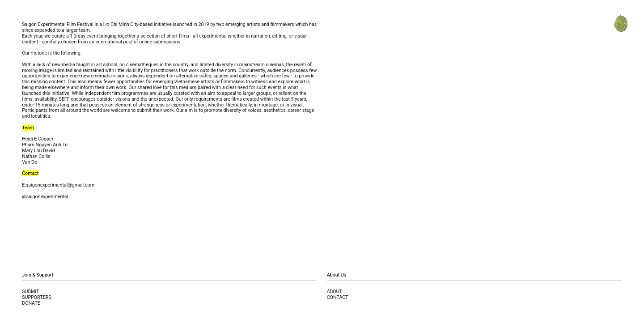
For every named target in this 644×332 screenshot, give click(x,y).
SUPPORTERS (37, 297)
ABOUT (335, 292)
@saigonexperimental (45, 197)
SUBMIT (30, 292)
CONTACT (338, 297)
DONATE (31, 303)
